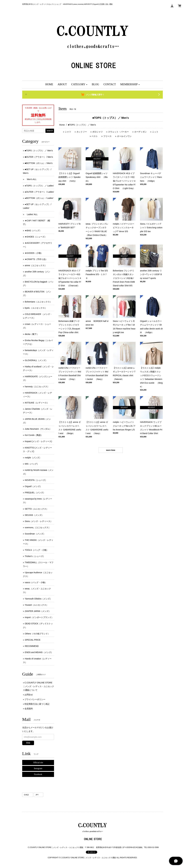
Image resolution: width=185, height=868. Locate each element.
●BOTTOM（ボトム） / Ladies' (39, 198)
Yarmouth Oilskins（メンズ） (38, 599)
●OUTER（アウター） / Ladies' (39, 192)
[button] (79, 84)
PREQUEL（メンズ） (35, 493)
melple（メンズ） (33, 458)
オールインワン (124, 136)
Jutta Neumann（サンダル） (38, 429)
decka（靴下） (32, 334)
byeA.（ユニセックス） (36, 308)
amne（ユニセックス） (36, 265)
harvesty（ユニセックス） (37, 387)
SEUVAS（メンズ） (34, 515)
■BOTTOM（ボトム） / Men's (39, 163)
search (50, 131)
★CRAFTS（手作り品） (36, 259)
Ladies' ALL (31, 214)
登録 (28, 743)
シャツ (68, 132)
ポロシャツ (98, 132)
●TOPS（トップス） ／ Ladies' (39, 186)
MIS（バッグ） (32, 464)
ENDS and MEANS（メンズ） (39, 652)
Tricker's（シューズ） (35, 556)
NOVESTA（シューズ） (36, 480)
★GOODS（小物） (34, 253)
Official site (38, 763)
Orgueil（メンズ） (33, 486)
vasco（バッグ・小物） (36, 582)
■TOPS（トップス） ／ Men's (39, 151)
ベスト (95, 136)
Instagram (38, 768)
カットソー (82, 132)
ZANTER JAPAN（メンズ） (38, 611)
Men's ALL (31, 179)
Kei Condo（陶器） (34, 435)
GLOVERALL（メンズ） (36, 360)
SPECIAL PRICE (33, 640)
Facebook (38, 774)
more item (111, 450)
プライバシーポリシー (35, 699)
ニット (155, 132)
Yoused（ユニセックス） (37, 605)
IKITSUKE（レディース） (37, 403)
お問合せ (29, 695)
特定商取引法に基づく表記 (37, 704)
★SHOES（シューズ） (36, 237)
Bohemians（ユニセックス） (38, 302)
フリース (107, 136)
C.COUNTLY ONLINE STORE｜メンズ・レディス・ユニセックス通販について (38, 686)
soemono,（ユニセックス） (38, 527)
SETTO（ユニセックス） (37, 509)
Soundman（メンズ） (35, 534)
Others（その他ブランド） (37, 634)
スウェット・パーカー (118, 132)
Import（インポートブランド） (39, 617)
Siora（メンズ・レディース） (39, 521)
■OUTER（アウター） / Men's (39, 157)
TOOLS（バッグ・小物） (37, 550)
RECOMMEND (32, 646)
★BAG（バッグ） (33, 231)
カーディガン (140, 132)
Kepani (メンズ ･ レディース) (38, 441)
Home (62, 125)
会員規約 (29, 709)
